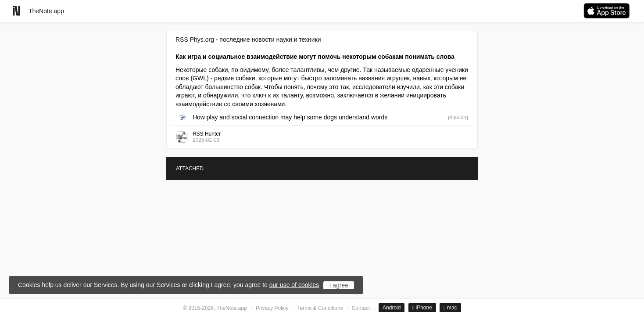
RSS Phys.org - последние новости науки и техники (248, 39)
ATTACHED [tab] (190, 169)
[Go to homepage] (16, 11)
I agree (339, 285)
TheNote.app (46, 11)
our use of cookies (294, 285)
